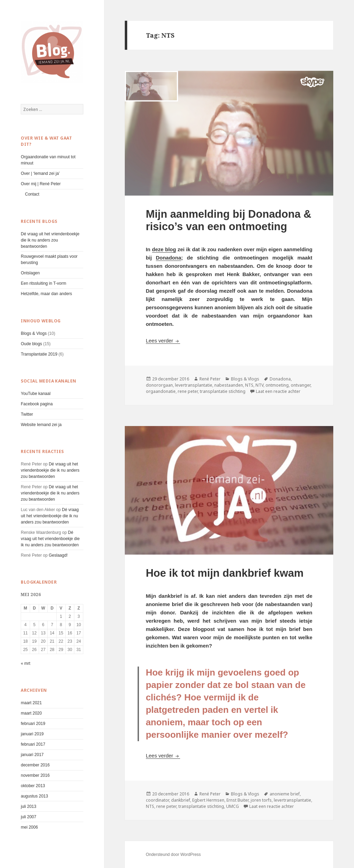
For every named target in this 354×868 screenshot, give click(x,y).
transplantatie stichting (223, 391)
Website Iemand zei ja (41, 425)
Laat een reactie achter (278, 391)
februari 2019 (33, 724)
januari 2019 (32, 734)
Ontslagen (30, 273)
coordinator (157, 800)
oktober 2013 (33, 786)
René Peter (210, 379)
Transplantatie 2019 (39, 354)
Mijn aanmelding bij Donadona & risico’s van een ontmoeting (229, 220)
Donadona (169, 258)
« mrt (25, 663)
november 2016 (35, 775)
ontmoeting (277, 385)
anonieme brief (285, 794)
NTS (249, 385)
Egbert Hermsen (208, 800)
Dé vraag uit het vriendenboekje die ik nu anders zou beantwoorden (50, 240)
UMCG (232, 806)
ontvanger (301, 385)
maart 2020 (31, 713)
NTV (259, 385)
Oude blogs (31, 344)
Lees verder (163, 341)
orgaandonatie (161, 391)
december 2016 (35, 765)
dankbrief (181, 800)
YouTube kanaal (36, 394)
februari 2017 (33, 744)
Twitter (27, 414)
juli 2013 (29, 806)
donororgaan (159, 385)
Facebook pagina (37, 404)
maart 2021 (31, 703)
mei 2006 (29, 827)
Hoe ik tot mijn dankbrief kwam (225, 573)
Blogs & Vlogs (34, 333)
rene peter (188, 391)
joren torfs (261, 800)
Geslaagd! (58, 555)
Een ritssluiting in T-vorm (43, 283)
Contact (32, 194)
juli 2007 (29, 817)
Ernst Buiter (237, 800)
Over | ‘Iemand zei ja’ (40, 173)
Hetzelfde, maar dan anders (46, 294)
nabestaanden (229, 385)
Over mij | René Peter (41, 184)
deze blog (164, 249)
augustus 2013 (34, 796)
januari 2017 (32, 755)
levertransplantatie (194, 385)
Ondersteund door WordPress (173, 855)
